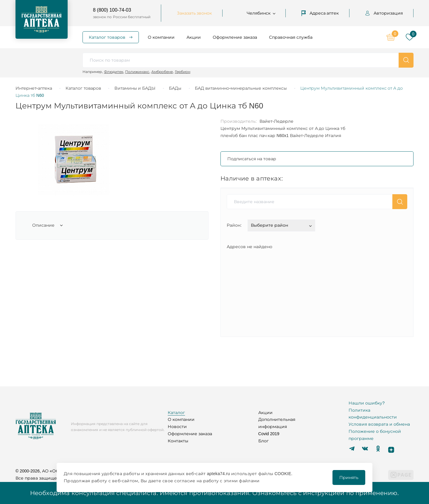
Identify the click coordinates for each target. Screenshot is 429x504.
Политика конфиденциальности (373, 414)
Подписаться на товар (252, 159)
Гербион (183, 72)
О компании (161, 37)
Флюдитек (114, 72)
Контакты (178, 441)
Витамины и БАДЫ (135, 88)
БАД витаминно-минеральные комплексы (241, 88)
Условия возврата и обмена (379, 424)
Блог (264, 441)
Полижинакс (137, 72)
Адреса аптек (320, 13)
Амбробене (162, 72)
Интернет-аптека (34, 88)
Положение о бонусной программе (375, 435)
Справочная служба (291, 37)
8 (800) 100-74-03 (112, 10)
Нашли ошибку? (367, 403)
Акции (194, 37)
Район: (234, 225)
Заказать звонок (195, 13)
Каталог (176, 413)
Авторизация (384, 13)
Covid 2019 (269, 434)
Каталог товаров (107, 37)
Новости (177, 427)
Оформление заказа (235, 37)
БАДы (175, 88)
